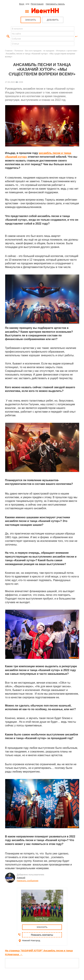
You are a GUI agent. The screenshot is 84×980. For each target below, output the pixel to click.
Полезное (19, 51)
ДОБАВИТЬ (53, 20)
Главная (9, 51)
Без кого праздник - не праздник (40, 51)
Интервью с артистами (66, 51)
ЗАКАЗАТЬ (31, 20)
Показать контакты (42, 935)
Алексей (21, 878)
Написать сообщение (28, 881)
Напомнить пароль (55, 4)
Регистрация (37, 4)
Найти (8, 36)
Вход (22, 4)
